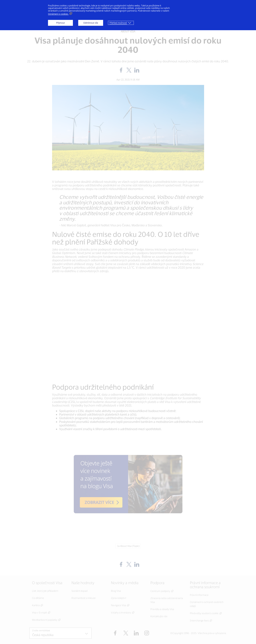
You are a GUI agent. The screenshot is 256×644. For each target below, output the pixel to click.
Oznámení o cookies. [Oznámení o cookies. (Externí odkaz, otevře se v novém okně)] (58, 14)
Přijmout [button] (60, 23)
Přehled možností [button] (118, 23)
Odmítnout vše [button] (91, 23)
